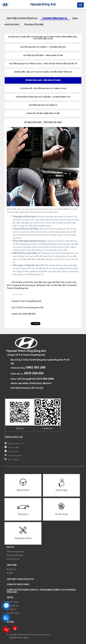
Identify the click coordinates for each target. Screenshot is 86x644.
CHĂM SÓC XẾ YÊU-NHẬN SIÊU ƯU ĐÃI (43, 114)
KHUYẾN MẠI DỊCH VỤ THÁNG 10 (43, 105)
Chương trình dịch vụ (55, 19)
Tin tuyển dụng (13, 613)
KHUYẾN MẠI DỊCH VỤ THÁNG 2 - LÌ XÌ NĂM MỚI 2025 (43, 47)
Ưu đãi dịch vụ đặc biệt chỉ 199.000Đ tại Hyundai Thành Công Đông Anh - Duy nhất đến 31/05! (43, 38)
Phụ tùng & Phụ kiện (34, 25)
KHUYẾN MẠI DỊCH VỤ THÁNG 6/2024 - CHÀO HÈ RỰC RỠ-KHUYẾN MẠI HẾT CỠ (43, 64)
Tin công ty (11, 609)
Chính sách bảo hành (15, 552)
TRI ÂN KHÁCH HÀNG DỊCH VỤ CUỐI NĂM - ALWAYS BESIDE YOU (43, 97)
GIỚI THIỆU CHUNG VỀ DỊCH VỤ (22, 19)
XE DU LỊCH (11, 570)
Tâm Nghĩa (24, 638)
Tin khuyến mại (13, 606)
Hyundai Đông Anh (43, 5)
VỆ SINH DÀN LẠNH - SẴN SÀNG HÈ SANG (43, 80)
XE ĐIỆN (10, 573)
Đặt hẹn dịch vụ (13, 559)
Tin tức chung (12, 602)
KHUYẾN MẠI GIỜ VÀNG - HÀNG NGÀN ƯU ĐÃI (43, 56)
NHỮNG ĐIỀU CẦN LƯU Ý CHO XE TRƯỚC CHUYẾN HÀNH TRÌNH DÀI (43, 72)
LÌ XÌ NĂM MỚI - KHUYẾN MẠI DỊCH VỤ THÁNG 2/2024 (43, 89)
